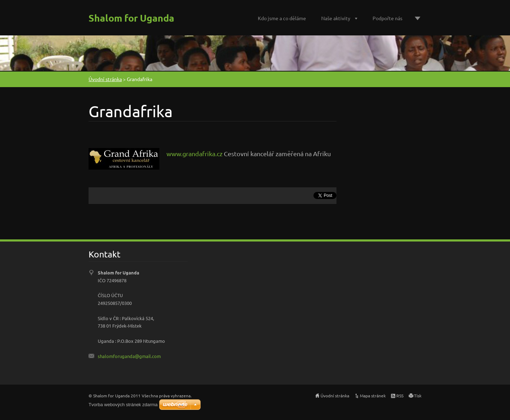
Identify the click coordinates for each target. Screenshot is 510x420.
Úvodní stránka (105, 79)
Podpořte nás (387, 18)
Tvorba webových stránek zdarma (123, 405)
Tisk (418, 396)
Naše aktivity (336, 18)
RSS (400, 396)
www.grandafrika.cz (194, 154)
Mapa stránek (373, 396)
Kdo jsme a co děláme (282, 18)
